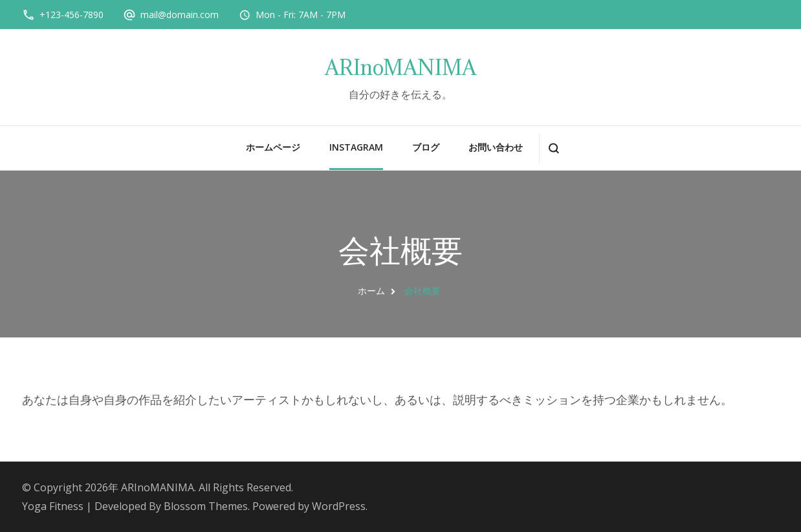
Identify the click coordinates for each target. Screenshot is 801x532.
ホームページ (273, 147)
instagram (356, 147)
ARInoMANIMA (400, 68)
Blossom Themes (206, 506)
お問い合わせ (496, 147)
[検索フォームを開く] (554, 148)
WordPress (339, 506)
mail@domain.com (180, 15)
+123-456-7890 (71, 15)
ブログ (426, 147)
